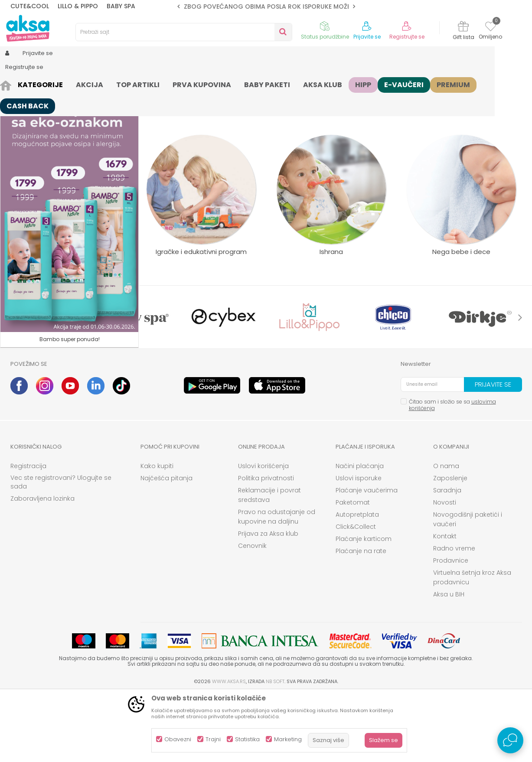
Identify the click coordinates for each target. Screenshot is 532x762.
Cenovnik (252, 613)
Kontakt (445, 603)
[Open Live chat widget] (510, 740)
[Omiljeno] (491, 28)
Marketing (288, 739)
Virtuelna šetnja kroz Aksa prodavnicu (472, 645)
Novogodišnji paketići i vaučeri (468, 586)
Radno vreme (454, 615)
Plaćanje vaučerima (367, 557)
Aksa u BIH (449, 661)
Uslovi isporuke (359, 545)
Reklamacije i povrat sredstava (269, 562)
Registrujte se (407, 37)
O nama (446, 533)
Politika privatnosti (266, 545)
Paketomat (353, 570)
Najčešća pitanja (166, 545)
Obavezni (178, 739)
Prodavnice (451, 628)
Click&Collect (356, 594)
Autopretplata (357, 582)
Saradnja (447, 557)
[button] (184, 32)
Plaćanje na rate (361, 618)
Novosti (445, 570)
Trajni (213, 739)
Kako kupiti (157, 533)
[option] (266, 7)
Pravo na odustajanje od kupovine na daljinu (277, 584)
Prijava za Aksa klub (268, 601)
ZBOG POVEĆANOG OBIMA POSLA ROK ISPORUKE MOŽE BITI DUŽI (281, 7)
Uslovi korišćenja (263, 533)
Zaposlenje (450, 545)
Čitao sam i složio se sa (452, 472)
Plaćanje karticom (364, 606)
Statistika (247, 739)
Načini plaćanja (360, 533)
